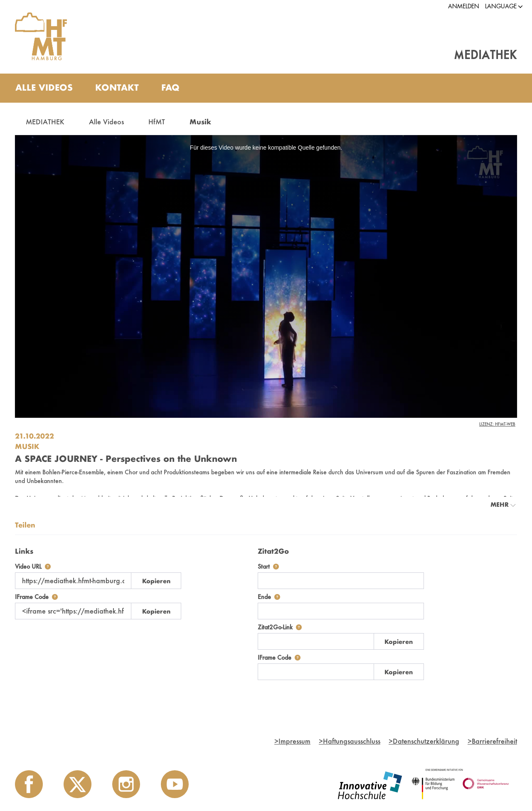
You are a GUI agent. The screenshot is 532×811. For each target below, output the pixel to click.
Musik (200, 122)
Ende (269, 597)
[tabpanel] (266, 611)
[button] (501, 6)
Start (268, 566)
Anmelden (464, 6)
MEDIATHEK (45, 122)
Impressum (292, 741)
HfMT (157, 122)
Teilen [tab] (25, 525)
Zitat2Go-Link (280, 627)
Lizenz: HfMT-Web (497, 424)
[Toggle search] (502, 88)
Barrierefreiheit (492, 741)
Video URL (33, 566)
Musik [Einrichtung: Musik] (27, 446)
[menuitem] (44, 88)
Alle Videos (106, 122)
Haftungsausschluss (350, 741)
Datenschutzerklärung (424, 741)
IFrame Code (36, 597)
